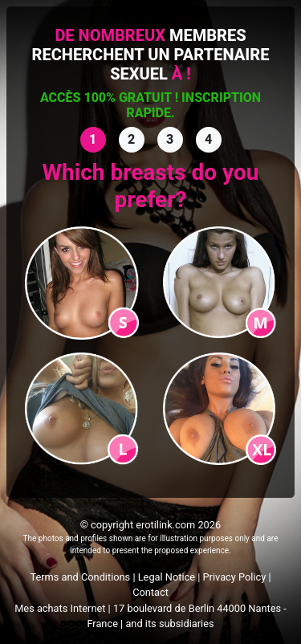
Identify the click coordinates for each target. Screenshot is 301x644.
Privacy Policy (235, 577)
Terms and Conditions (80, 577)
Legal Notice (167, 577)
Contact (150, 592)
